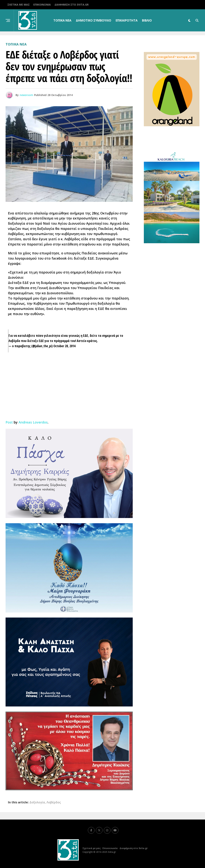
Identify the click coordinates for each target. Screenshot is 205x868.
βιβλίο (147, 20)
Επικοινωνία (42, 5)
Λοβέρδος (54, 802)
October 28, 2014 (64, 346)
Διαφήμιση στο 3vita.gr (72, 5)
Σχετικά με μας (19, 5)
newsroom (26, 95)
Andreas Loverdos (33, 422)
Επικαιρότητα (127, 20)
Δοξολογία (37, 802)
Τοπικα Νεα (62, 20)
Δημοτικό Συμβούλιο (94, 20)
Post (9, 422)
